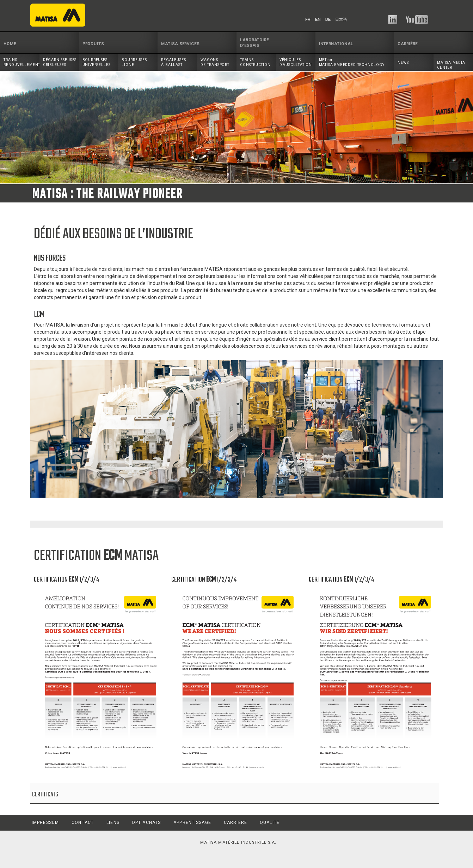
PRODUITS (93, 44)
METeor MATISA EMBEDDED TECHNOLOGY (352, 62)
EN (318, 19)
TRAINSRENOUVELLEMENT (21, 62)
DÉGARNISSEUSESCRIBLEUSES (60, 62)
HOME (10, 44)
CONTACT (83, 823)
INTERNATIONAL (336, 44)
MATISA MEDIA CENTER (451, 65)
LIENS (113, 823)
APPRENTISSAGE (192, 823)
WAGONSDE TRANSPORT (215, 62)
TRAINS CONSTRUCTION (255, 62)
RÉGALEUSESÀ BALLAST (173, 62)
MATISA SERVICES (180, 44)
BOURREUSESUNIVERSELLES (97, 62)
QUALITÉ (270, 823)
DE (328, 19)
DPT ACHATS (146, 823)
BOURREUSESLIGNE (134, 62)
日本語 (341, 19)
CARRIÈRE (407, 44)
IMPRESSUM (45, 823)
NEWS (403, 63)
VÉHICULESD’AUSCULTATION (296, 62)
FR (308, 19)
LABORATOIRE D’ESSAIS (254, 43)
